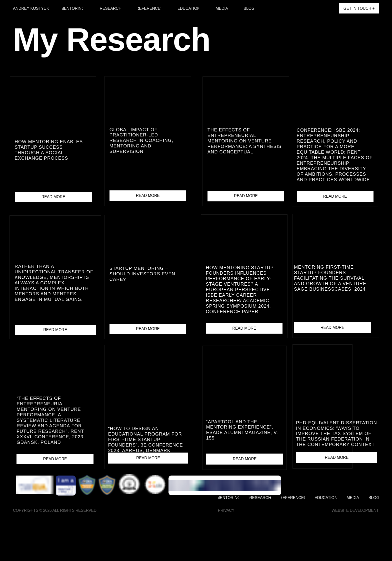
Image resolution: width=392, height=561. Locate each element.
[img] (331, 8)
